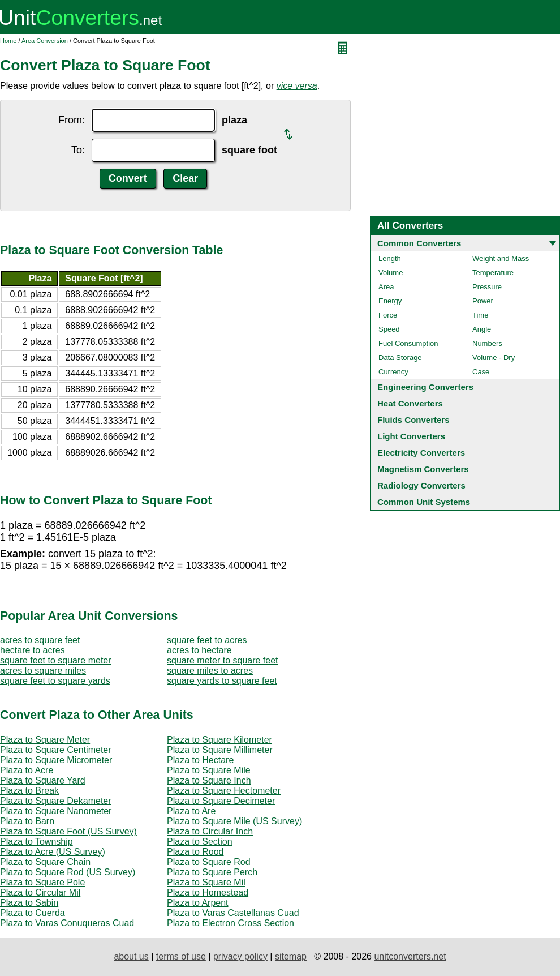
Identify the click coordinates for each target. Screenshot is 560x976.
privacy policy (240, 956)
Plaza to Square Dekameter (56, 801)
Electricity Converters (421, 453)
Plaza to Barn (27, 821)
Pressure (487, 287)
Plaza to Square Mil (206, 882)
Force (388, 315)
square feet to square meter (56, 660)
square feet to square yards (55, 681)
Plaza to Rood (195, 852)
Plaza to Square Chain (45, 862)
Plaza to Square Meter (45, 740)
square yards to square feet (222, 681)
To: (78, 150)
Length (390, 258)
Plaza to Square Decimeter (221, 801)
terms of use (181, 956)
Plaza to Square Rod (209, 862)
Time (480, 315)
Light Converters (411, 436)
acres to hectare (199, 650)
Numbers (487, 343)
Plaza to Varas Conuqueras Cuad (67, 923)
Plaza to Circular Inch (210, 831)
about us (131, 956)
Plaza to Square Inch (209, 780)
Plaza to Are (191, 811)
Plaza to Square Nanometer (56, 811)
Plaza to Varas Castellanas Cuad (233, 913)
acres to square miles (43, 671)
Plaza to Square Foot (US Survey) (68, 831)
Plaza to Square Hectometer (224, 791)
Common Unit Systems (424, 502)
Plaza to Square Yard (43, 780)
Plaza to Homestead (208, 892)
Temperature (493, 273)
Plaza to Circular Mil (40, 892)
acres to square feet (40, 640)
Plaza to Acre (27, 770)
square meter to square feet (223, 660)
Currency (393, 372)
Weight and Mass (501, 258)
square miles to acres (210, 671)
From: (72, 120)
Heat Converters (410, 403)
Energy (390, 301)
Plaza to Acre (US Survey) (53, 852)
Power (483, 301)
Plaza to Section (200, 842)
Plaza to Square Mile (209, 770)
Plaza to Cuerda (33, 913)
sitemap (291, 956)
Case (481, 372)
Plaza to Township (36, 842)
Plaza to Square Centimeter (56, 750)
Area (386, 287)
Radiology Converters (421, 485)
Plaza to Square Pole (42, 882)
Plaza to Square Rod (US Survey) (68, 872)
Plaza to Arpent (198, 903)
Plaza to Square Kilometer (219, 740)
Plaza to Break (29, 791)
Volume (391, 273)
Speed (389, 329)
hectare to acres (33, 650)
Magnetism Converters (423, 469)
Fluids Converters (413, 420)
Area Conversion (45, 41)
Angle (482, 329)
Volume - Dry (494, 358)
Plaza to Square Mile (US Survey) (234, 821)
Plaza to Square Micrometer (56, 760)
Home (8, 41)
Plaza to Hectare (200, 760)
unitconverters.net (410, 956)
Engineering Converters (425, 387)
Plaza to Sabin (29, 903)
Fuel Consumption (408, 343)
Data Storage (400, 358)
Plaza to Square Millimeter (220, 750)
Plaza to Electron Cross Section (231, 923)
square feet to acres (207, 640)
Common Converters (419, 243)
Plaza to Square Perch (212, 872)
